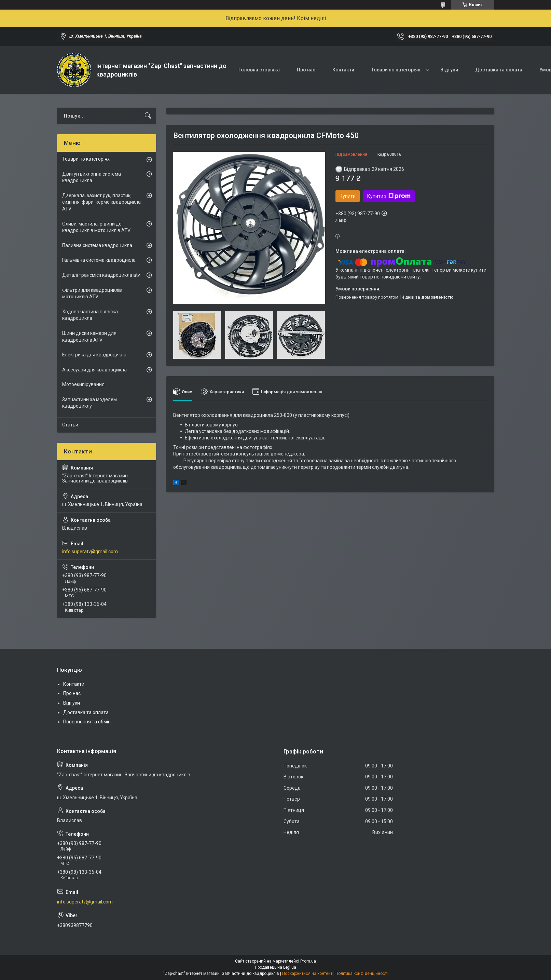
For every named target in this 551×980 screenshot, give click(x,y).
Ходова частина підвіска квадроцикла (90, 315)
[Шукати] (148, 116)
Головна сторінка (259, 70)
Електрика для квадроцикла (94, 355)
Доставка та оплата (499, 70)
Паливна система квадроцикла (97, 245)
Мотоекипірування (83, 384)
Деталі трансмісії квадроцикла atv (101, 275)
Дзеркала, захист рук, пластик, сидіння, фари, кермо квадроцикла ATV (101, 202)
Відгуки (449, 70)
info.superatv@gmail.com (90, 552)
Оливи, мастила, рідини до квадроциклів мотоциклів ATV (96, 227)
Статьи (70, 425)
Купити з (389, 196)
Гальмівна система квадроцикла (99, 260)
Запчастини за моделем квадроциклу (89, 403)
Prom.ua (308, 961)
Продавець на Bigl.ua (275, 967)
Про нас (306, 70)
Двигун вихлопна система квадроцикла (92, 177)
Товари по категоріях (396, 70)
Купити (348, 196)
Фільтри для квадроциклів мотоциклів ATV (92, 294)
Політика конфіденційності (362, 974)
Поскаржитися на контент (307, 974)
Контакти (343, 70)
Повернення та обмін (87, 722)
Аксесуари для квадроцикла (94, 370)
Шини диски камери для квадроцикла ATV (89, 337)
